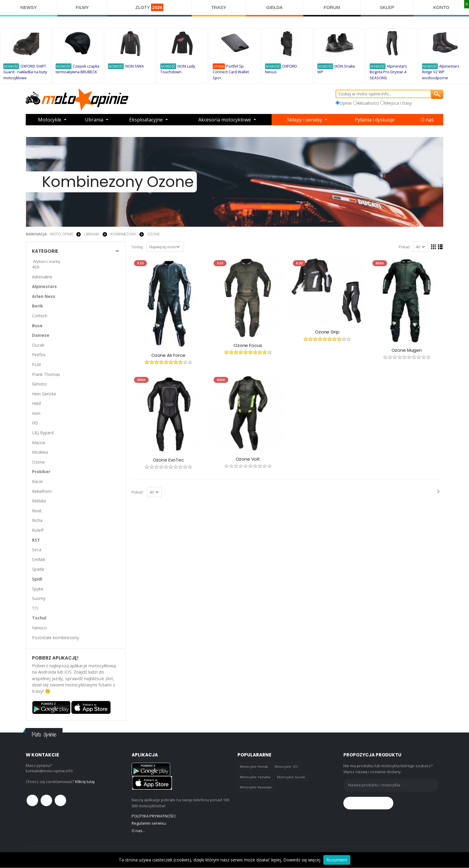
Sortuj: (137, 247)
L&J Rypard (43, 433)
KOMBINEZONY (123, 234)
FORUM (332, 7)
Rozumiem (337, 860)
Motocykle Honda (254, 766)
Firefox (39, 355)
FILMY (82, 7)
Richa (37, 520)
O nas (427, 120)
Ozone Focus (248, 345)
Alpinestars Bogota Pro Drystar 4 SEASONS (388, 72)
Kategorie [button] (45, 251)
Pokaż (404, 247)
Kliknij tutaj (85, 782)
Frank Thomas (46, 374)
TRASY (219, 7)
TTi (35, 608)
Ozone (153, 234)
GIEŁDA (274, 7)
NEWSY (29, 7)
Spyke (38, 589)
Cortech (40, 316)
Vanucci (39, 628)
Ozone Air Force (168, 355)
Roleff (38, 530)
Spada (38, 569)
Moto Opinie (62, 234)
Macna (39, 443)
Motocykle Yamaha (255, 777)
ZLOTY (150, 7)
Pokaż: (138, 492)
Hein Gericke (44, 394)
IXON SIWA (134, 66)
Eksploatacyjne (146, 120)
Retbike (39, 501)
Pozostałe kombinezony (55, 638)
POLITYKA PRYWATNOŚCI (154, 816)
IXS (35, 423)
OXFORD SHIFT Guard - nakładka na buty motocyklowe (25, 72)
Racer (38, 481)
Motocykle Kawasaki (256, 787)
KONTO (441, 7)
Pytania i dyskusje (375, 120)
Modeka (40, 452)
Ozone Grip (327, 332)
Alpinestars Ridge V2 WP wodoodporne (441, 72)
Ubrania (94, 120)
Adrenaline (42, 277)
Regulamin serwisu (149, 823)
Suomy (39, 598)
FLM (36, 364)
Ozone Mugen (407, 350)
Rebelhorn (42, 491)
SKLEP (387, 7)
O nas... (138, 831)
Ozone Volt (248, 459)
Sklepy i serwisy (305, 120)
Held (36, 403)
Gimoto (39, 384)
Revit (37, 511)
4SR (36, 267)
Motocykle (50, 120)
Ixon (36, 413)
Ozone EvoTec (168, 460)
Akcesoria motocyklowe (225, 120)
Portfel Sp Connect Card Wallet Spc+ (231, 72)
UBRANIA (92, 234)
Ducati (38, 345)
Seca (37, 550)
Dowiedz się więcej (302, 860)
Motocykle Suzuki (291, 777)
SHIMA (39, 559)
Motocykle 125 (286, 766)
